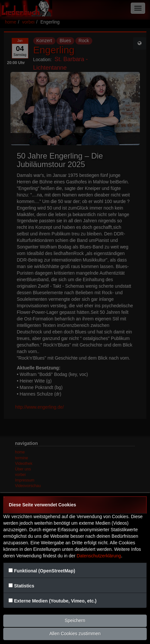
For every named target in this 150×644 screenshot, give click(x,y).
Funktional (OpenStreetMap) (45, 571)
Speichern (75, 620)
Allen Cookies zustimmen (75, 634)
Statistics (24, 586)
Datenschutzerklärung (99, 556)
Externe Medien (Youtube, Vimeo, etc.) (55, 601)
